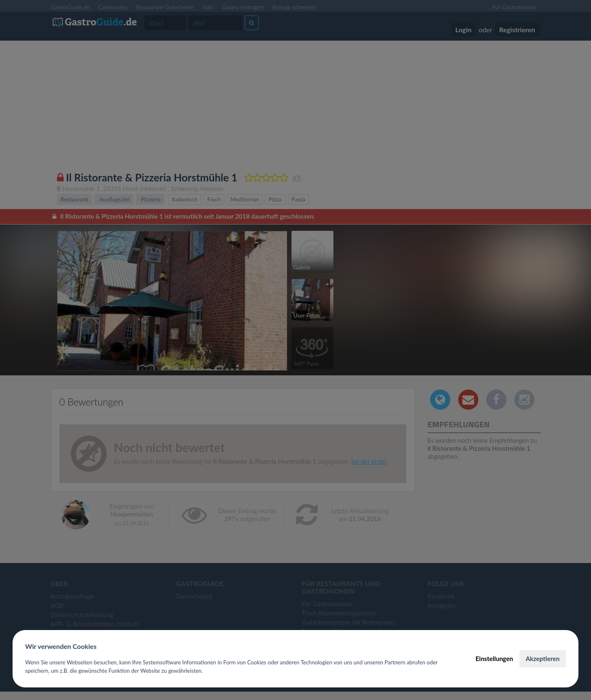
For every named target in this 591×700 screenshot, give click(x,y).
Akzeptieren (543, 659)
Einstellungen (494, 659)
